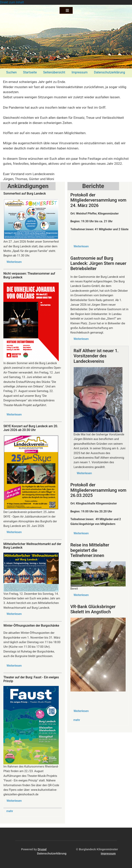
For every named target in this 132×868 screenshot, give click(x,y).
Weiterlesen (14, 262)
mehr (10, 811)
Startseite (30, 72)
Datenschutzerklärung (110, 72)
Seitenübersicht (54, 72)
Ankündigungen (28, 186)
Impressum (80, 72)
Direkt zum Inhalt (12, 2)
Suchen (11, 72)
